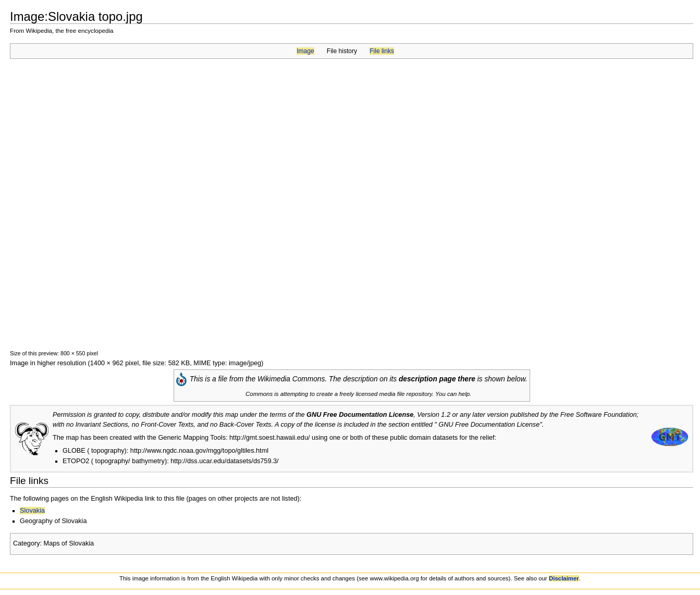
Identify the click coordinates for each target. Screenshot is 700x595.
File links (382, 51)
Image (305, 51)
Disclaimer (564, 578)
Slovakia (32, 511)
